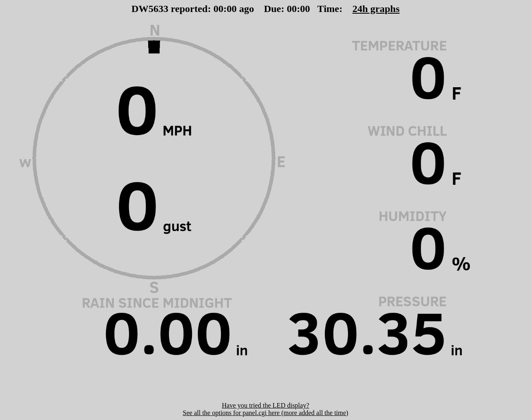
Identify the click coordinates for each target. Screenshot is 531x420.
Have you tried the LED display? (265, 405)
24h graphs (376, 9)
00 (219, 9)
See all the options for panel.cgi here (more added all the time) (266, 413)
